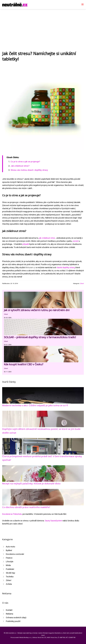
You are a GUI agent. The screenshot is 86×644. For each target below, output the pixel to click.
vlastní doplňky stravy (66, 268)
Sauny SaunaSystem (53, 521)
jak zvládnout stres (47, 238)
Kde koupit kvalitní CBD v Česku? (24, 364)
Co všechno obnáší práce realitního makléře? (26, 507)
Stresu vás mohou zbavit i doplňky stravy (29, 170)
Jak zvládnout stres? (20, 166)
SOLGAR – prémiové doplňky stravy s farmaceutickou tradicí (40, 337)
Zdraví (82, 283)
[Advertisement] (43, 26)
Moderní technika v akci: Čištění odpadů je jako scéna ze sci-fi (35, 405)
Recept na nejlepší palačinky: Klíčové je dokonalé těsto (31, 483)
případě (26, 244)
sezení (76, 241)
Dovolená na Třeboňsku (12, 514)
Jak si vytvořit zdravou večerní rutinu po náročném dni (37, 310)
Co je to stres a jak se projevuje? (25, 162)
